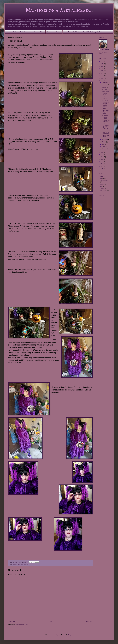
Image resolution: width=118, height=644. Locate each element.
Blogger (70, 635)
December (105, 82)
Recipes (58, 32)
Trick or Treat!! (106, 89)
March (104, 147)
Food (102, 178)
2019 (102, 76)
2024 (102, 64)
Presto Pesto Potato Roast (105, 93)
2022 (102, 69)
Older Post (89, 621)
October (104, 87)
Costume (15, 565)
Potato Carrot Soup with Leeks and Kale (105, 134)
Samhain (26, 565)
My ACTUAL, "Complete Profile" (93, 32)
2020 (102, 73)
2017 (102, 80)
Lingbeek (58, 635)
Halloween (20, 565)
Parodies (50, 32)
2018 (102, 78)
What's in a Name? (105, 98)
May (103, 144)
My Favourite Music (38, 32)
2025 (102, 61)
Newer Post (12, 621)
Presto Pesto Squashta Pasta (105, 112)
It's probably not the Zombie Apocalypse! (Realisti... (106, 119)
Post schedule (24, 32)
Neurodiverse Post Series (72, 32)
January (104, 149)
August (104, 142)
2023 (102, 66)
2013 (102, 159)
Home (8, 32)
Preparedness (104, 181)
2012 (102, 162)
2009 (102, 169)
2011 (102, 164)
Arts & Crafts (104, 190)
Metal (102, 176)
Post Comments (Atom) (22, 624)
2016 (102, 152)
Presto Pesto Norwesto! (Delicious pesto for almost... (105, 127)
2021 (102, 71)
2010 (102, 166)
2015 (102, 154)
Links (15, 32)
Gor (101, 186)
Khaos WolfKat (105, 49)
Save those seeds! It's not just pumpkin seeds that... (105, 104)
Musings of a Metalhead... (50, 10)
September (105, 140)
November (105, 85)
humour (102, 188)
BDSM (102, 184)
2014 (102, 157)
